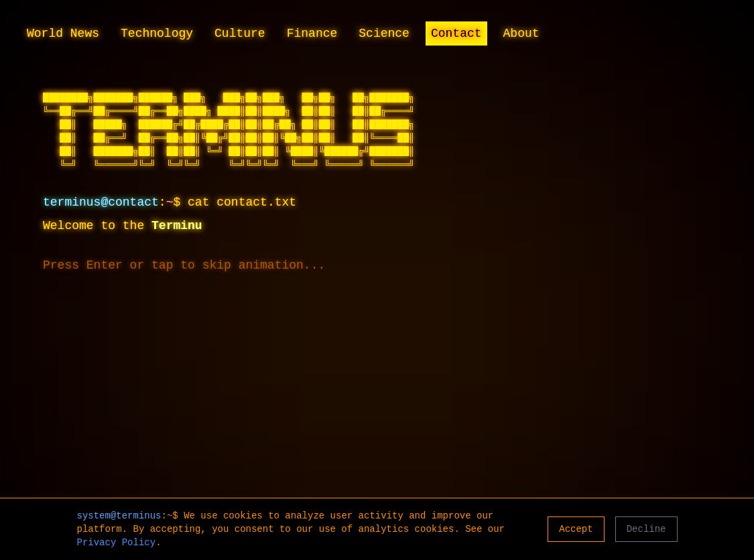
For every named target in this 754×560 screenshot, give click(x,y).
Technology (157, 33)
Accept (576, 529)
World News (63, 33)
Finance (312, 33)
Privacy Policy (117, 543)
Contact (456, 33)
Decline (646, 529)
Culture (240, 33)
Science (384, 33)
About (521, 33)
